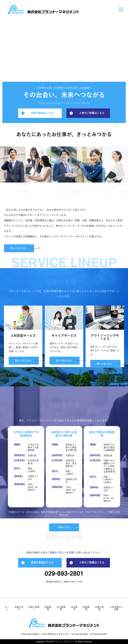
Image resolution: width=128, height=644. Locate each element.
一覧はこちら (63, 527)
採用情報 (86, 608)
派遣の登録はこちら (37, 113)
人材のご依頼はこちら (87, 113)
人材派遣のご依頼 (116, 608)
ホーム (7, 608)
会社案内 (74, 608)
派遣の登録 (99, 608)
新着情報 (48, 608)
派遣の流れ (19, 608)
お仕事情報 (61, 608)
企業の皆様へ (34, 608)
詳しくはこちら (18, 248)
